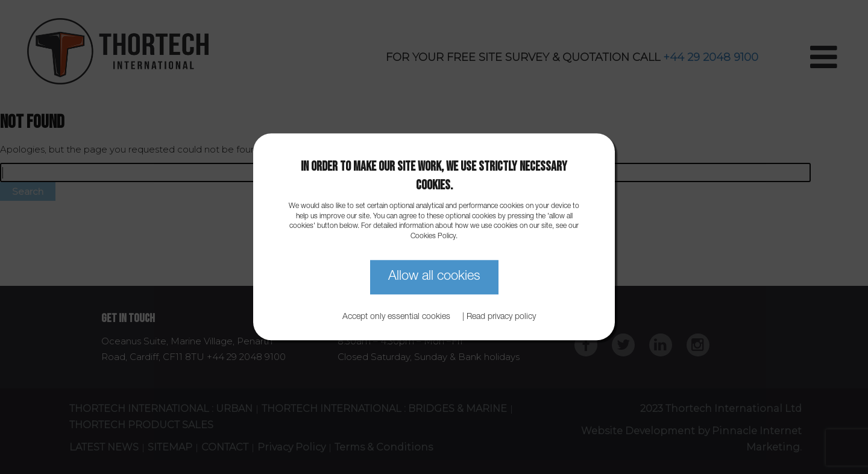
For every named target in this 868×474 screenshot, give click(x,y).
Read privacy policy (501, 318)
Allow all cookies (434, 277)
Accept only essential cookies (396, 318)
